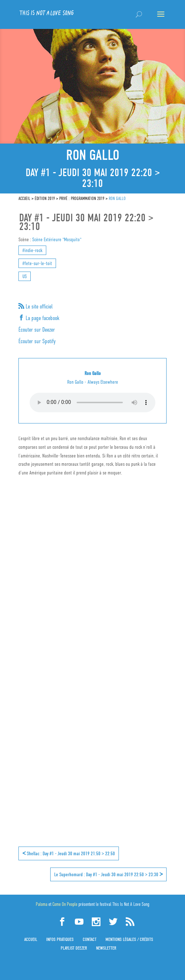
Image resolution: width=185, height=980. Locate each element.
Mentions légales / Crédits (129, 939)
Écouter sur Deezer (37, 330)
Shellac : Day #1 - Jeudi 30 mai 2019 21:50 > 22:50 (69, 853)
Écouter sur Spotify (37, 341)
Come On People (65, 904)
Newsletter (106, 948)
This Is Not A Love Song (131, 904)
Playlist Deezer (74, 948)
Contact (90, 939)
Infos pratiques (60, 939)
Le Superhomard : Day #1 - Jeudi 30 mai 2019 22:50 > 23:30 (108, 874)
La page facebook (42, 318)
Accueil (31, 939)
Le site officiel (38, 307)
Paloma (42, 904)
